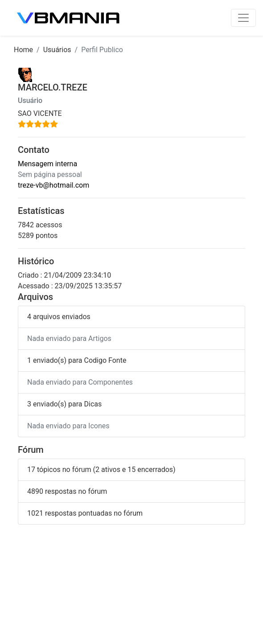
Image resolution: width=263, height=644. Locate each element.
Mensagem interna (47, 164)
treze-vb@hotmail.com (53, 185)
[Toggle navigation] (243, 18)
